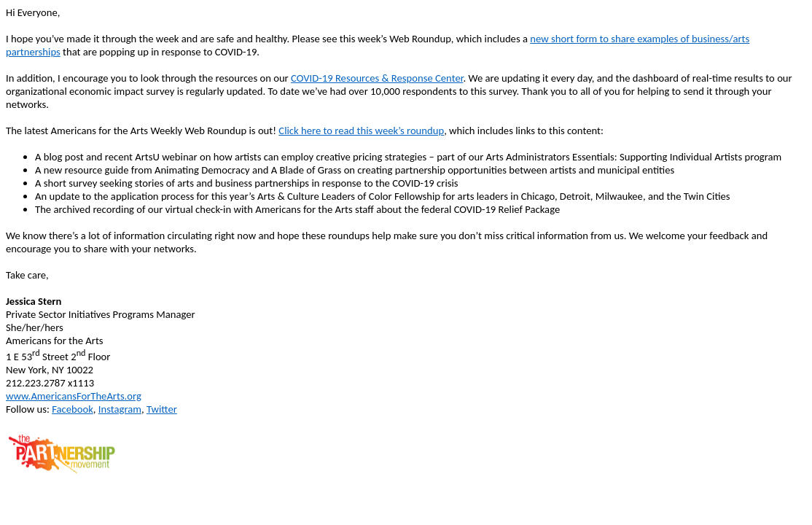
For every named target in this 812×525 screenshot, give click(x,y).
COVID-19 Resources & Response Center (377, 78)
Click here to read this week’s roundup (361, 131)
